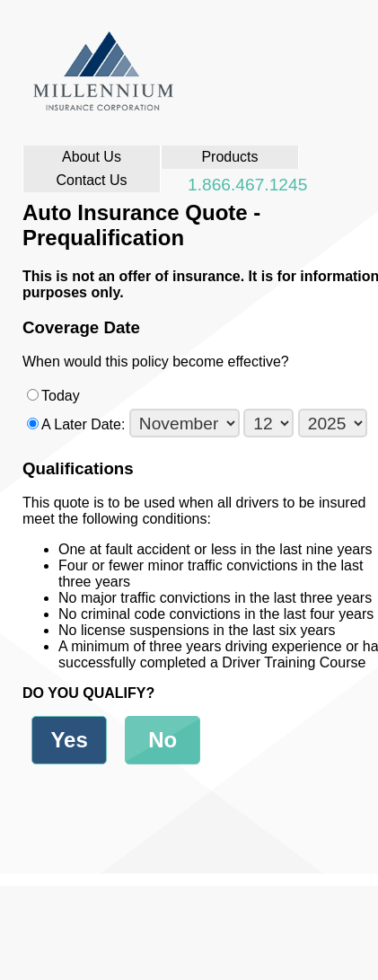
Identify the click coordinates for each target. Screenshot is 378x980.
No (163, 740)
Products (229, 157)
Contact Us (91, 180)
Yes (69, 740)
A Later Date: (204, 424)
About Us (92, 157)
